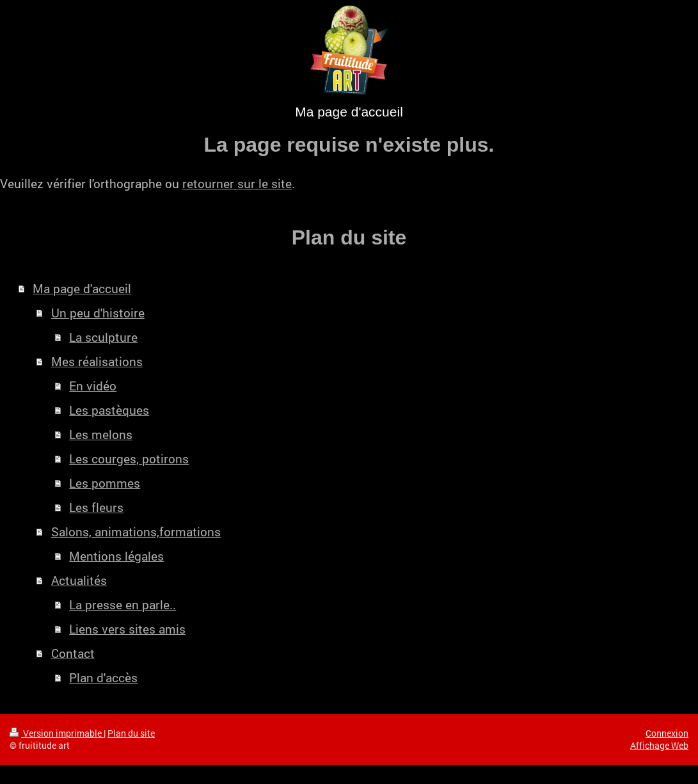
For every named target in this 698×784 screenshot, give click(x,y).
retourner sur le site (237, 183)
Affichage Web (659, 745)
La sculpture (103, 337)
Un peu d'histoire (98, 313)
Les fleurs (96, 507)
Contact (73, 653)
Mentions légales (116, 556)
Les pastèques (109, 410)
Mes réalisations (97, 361)
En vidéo (93, 386)
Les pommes (105, 483)
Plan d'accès (103, 677)
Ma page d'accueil (82, 288)
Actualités (79, 580)
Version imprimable (57, 733)
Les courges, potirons (129, 459)
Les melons (101, 434)
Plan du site (131, 733)
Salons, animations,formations (136, 532)
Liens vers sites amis (127, 629)
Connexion (667, 733)
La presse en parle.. (123, 604)
